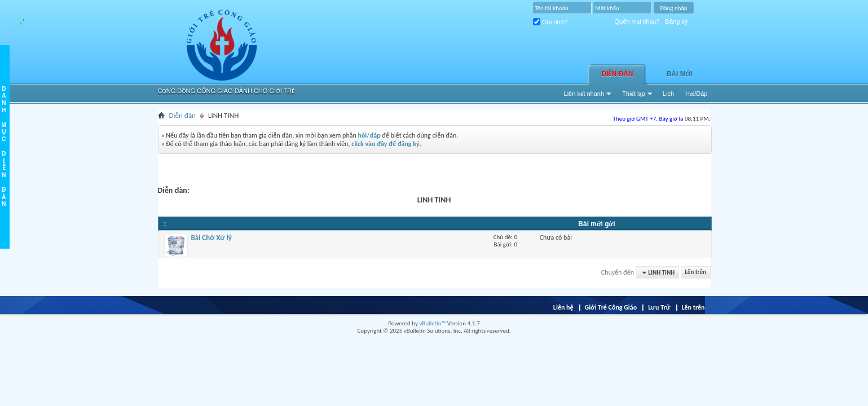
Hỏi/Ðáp (696, 94)
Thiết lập (634, 94)
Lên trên (695, 273)
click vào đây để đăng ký (385, 144)
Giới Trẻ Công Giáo (611, 307)
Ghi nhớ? (550, 22)
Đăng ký (676, 21)
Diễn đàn (618, 74)
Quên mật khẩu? (637, 21)
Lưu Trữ (659, 307)
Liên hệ (563, 307)
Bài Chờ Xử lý (212, 238)
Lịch (668, 94)
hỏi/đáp (369, 135)
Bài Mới (680, 74)
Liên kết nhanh (584, 94)
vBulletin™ (432, 323)
